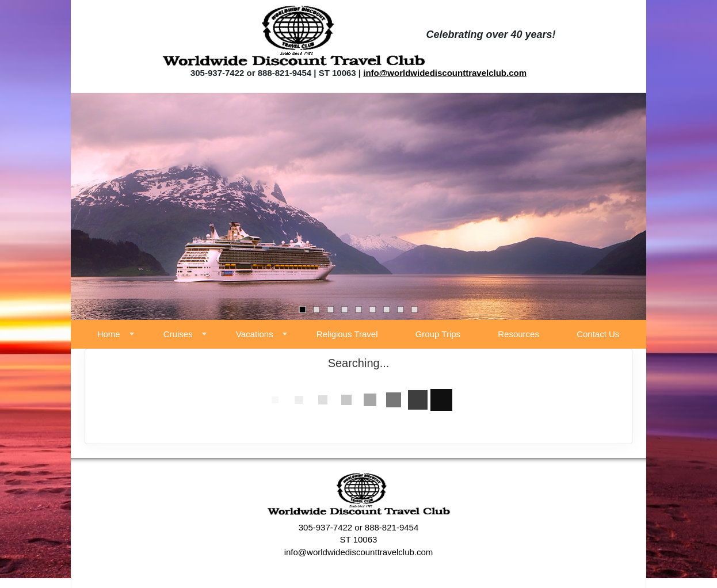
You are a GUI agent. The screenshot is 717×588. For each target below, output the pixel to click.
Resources (518, 334)
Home (109, 334)
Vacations (255, 334)
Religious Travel (347, 334)
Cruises (178, 334)
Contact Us (598, 334)
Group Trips (438, 334)
